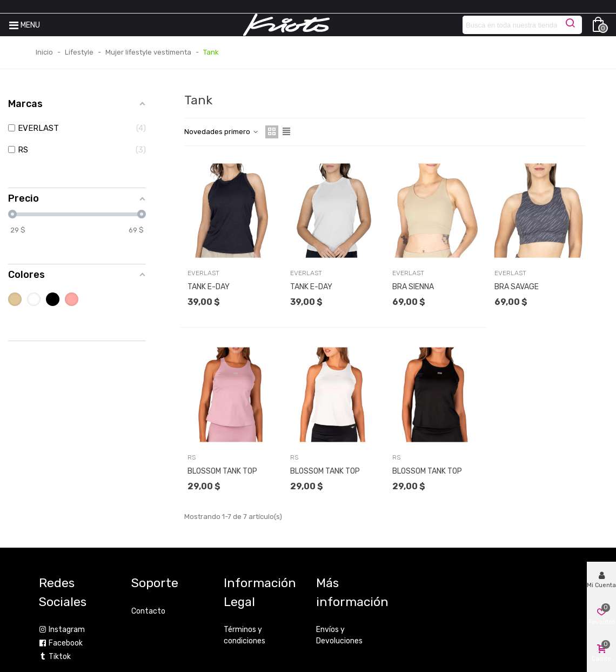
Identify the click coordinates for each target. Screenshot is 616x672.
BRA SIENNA (413, 287)
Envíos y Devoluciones (339, 635)
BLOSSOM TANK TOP (222, 471)
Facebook (61, 643)
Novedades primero (222, 132)
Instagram (62, 630)
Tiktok (55, 657)
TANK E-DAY (209, 287)
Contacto (148, 611)
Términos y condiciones (245, 635)
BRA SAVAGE (517, 287)
